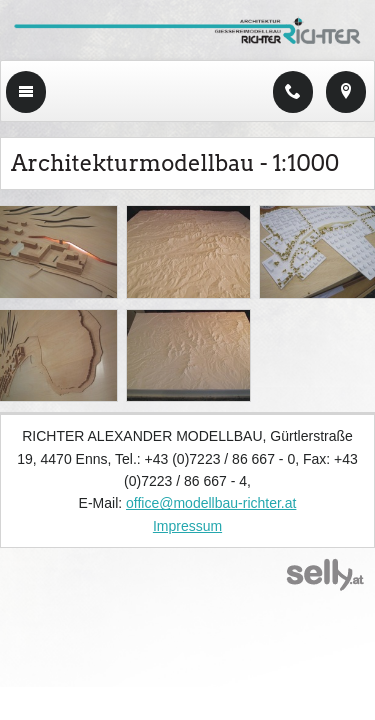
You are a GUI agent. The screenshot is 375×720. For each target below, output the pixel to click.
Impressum (187, 526)
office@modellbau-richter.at (211, 503)
